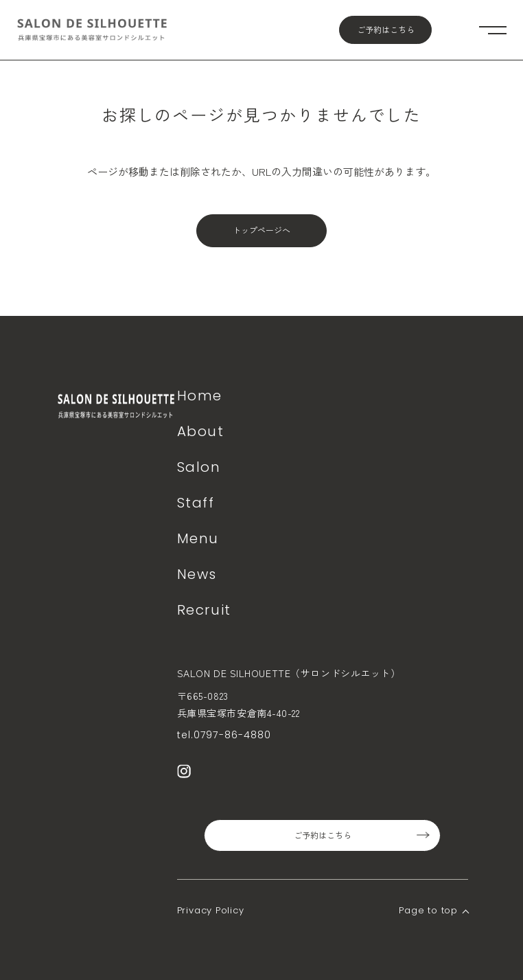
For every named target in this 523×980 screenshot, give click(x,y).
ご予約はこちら (386, 30)
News (197, 574)
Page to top (428, 910)
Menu (198, 538)
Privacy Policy (211, 910)
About (201, 431)
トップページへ (261, 230)
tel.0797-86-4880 (224, 735)
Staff (196, 503)
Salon (199, 467)
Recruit (204, 610)
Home (200, 396)
